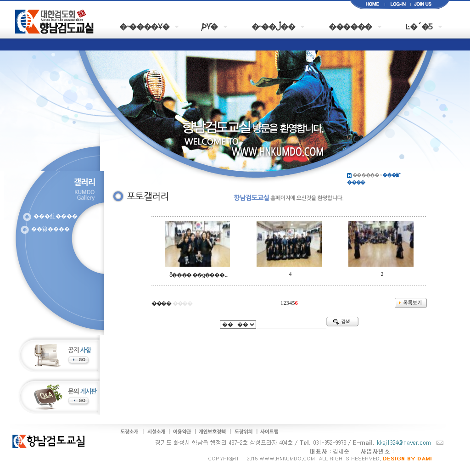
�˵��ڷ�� (273, 26)
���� (161, 303)
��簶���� (50, 229)
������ (350, 26)
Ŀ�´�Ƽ (419, 26)
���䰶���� (56, 216)
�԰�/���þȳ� (210, 26)
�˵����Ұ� (144, 26)
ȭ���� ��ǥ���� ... (198, 275)
